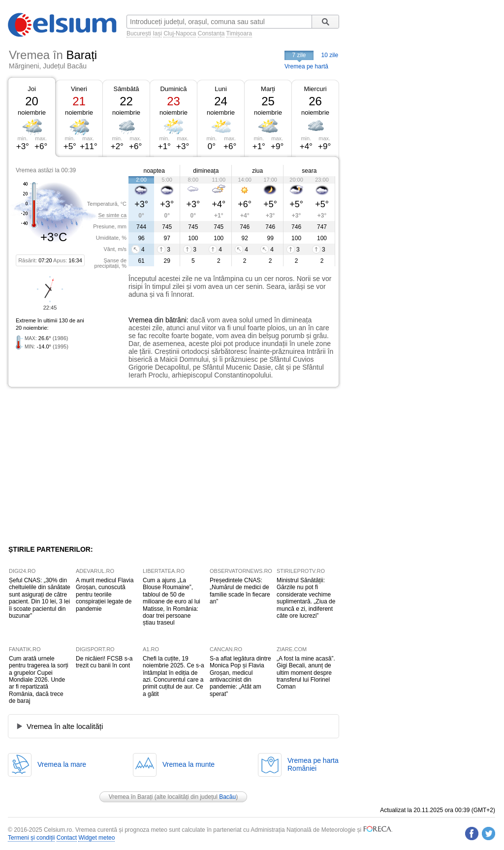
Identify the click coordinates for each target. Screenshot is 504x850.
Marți (268, 89)
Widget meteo (96, 838)
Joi (32, 89)
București (139, 33)
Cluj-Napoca (180, 33)
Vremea (141, 320)
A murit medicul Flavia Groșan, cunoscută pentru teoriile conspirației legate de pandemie (105, 595)
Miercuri (315, 89)
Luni (221, 89)
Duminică (173, 89)
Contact (67, 838)
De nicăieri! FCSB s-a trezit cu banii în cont (104, 662)
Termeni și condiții (31, 838)
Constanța (211, 33)
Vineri (79, 89)
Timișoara (239, 33)
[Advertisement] (89, 466)
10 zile (330, 55)
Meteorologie (338, 830)
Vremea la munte (189, 764)
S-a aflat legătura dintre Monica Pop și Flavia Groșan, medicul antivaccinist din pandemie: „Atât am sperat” (240, 676)
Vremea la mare (62, 764)
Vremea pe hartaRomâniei (313, 764)
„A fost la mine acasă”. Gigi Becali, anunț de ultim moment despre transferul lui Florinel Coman (306, 673)
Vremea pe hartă (306, 66)
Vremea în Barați (131, 797)
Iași (157, 33)
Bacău (227, 797)
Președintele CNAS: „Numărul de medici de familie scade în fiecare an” (240, 591)
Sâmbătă (126, 89)
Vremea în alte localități (65, 726)
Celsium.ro (58, 830)
